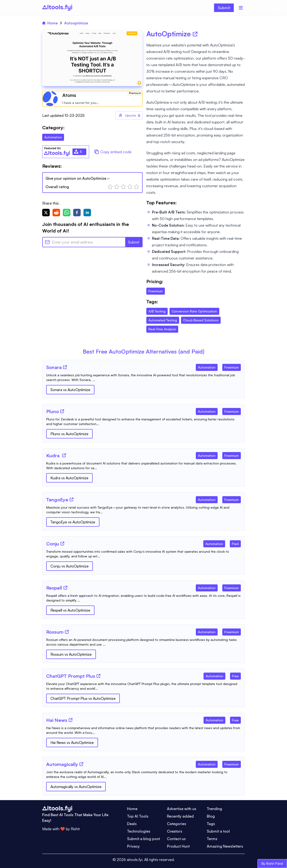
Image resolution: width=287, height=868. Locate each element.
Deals (132, 824)
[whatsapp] (67, 213)
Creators (175, 831)
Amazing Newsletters (225, 846)
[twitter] (46, 213)
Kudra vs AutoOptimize (69, 478)
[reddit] (56, 213)
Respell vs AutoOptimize (70, 610)
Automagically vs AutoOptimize (76, 787)
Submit (224, 8)
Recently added (180, 816)
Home (50, 23)
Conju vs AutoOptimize (70, 566)
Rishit (75, 829)
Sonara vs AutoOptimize (70, 390)
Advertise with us (182, 809)
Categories (177, 824)
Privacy (133, 846)
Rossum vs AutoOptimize (71, 654)
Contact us (176, 839)
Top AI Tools (138, 816)
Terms (212, 839)
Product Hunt (178, 846)
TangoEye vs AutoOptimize (73, 522)
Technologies (139, 831)
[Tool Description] (143, 377)
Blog (211, 816)
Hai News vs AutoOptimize (72, 742)
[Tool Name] (54, 368)
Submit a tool (218, 831)
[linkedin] (87, 213)
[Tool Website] (65, 367)
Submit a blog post (143, 839)
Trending (214, 809)
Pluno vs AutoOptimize (69, 434)
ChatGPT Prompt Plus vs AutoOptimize (83, 698)
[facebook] (77, 213)
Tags (211, 824)
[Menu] (241, 8)
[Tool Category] (207, 366)
